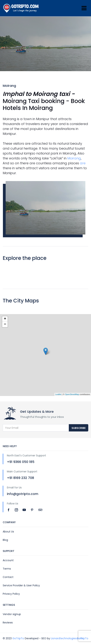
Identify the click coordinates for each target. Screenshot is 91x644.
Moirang (74, 158)
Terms (7, 569)
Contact (8, 577)
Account (8, 560)
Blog (5, 540)
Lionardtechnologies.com (67, 638)
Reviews (8, 623)
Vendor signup (12, 614)
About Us (8, 532)
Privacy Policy (11, 594)
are (83, 163)
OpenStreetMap (72, 394)
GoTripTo (18, 638)
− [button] (5, 324)
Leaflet (58, 394)
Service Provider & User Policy (21, 585)
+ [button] (5, 319)
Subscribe (79, 428)
